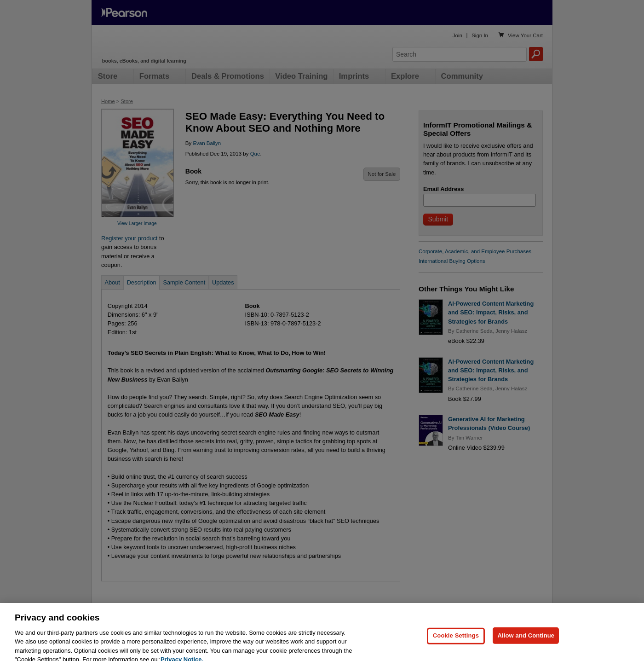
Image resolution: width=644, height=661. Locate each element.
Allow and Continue (526, 647)
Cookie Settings (456, 647)
